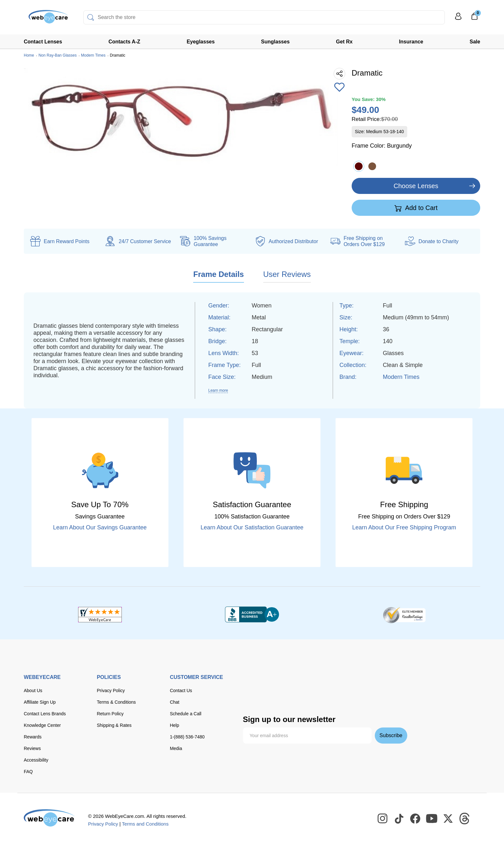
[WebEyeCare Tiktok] (399, 819)
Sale (475, 42)
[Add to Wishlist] (339, 88)
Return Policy (110, 714)
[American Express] (333, 683)
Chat (175, 702)
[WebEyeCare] (50, 818)
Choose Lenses (416, 186)
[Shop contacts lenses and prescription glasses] (44, 19)
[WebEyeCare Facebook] (416, 819)
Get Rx (344, 42)
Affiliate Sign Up (40, 702)
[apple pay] (379, 683)
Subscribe (391, 735)
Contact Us (181, 691)
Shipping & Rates (114, 725)
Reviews (32, 748)
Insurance (411, 42)
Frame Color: (382, 146)
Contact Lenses (43, 42)
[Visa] (274, 683)
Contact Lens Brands (45, 714)
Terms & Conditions (116, 702)
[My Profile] (458, 19)
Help (174, 725)
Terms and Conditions (145, 824)
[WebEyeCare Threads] (465, 819)
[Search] (91, 17)
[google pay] (253, 697)
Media (176, 748)
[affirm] (306, 695)
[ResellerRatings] (404, 615)
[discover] (313, 683)
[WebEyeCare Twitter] (448, 819)
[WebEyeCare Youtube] (432, 819)
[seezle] (280, 697)
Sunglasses (275, 42)
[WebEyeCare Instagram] (383, 819)
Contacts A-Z (124, 42)
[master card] (294, 683)
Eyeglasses (201, 42)
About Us (33, 691)
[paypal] (355, 683)
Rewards (33, 737)
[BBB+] (252, 615)
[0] (474, 18)
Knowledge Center (42, 725)
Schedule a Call (185, 714)
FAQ (28, 772)
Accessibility (36, 760)
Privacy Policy (111, 691)
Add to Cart (416, 208)
